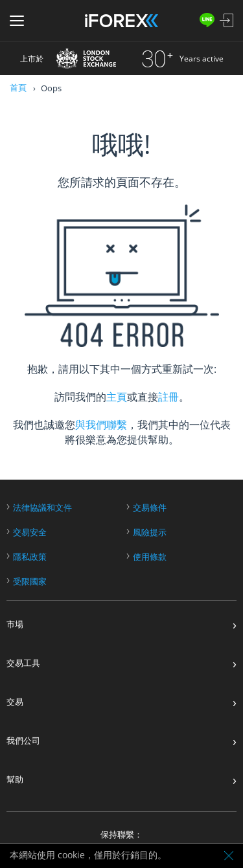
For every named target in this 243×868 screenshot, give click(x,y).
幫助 (15, 780)
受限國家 (30, 582)
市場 (15, 624)
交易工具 (23, 663)
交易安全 (30, 532)
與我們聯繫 (101, 425)
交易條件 (150, 508)
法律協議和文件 (42, 508)
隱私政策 (30, 557)
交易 (15, 702)
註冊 (168, 397)
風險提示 (150, 532)
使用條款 (150, 557)
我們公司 (23, 741)
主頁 (117, 397)
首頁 (18, 87)
